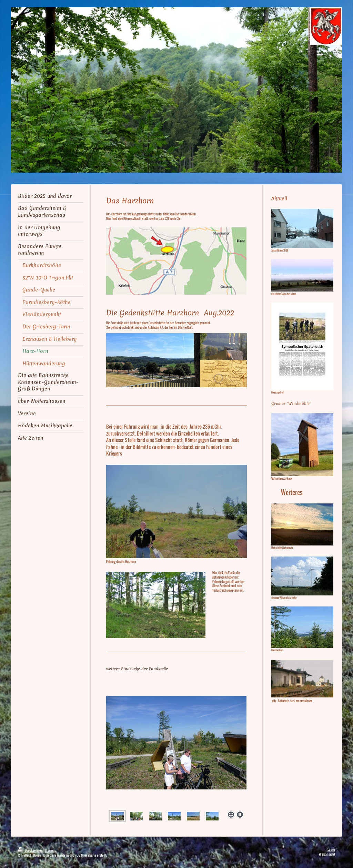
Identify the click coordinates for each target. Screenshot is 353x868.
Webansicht (327, 854)
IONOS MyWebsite (84, 855)
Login (331, 849)
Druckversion (31, 850)
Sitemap (51, 850)
